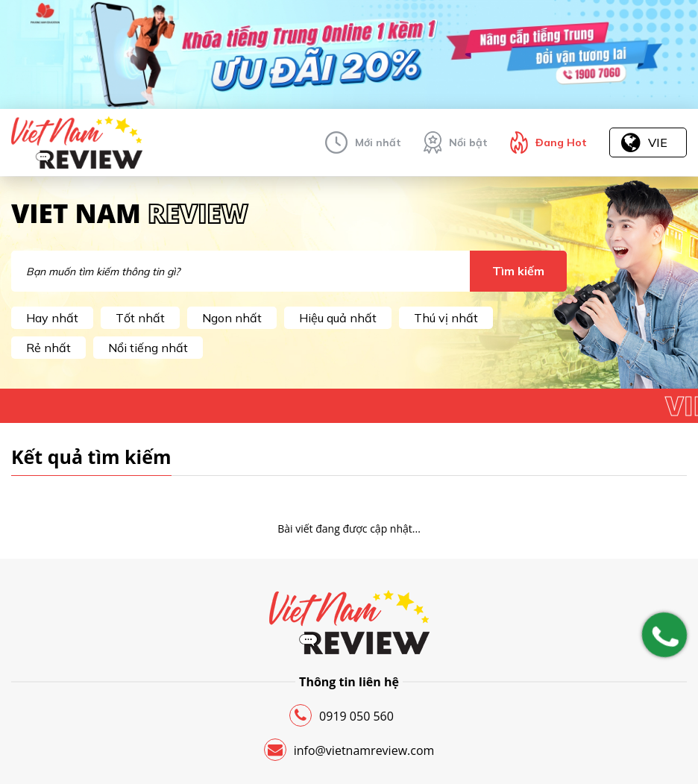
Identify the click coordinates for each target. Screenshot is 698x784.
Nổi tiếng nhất (148, 348)
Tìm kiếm (518, 271)
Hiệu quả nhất (338, 318)
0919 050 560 (342, 715)
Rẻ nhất (48, 348)
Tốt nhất (140, 318)
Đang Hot (561, 142)
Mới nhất (378, 142)
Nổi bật (468, 142)
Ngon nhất (232, 318)
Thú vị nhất (446, 318)
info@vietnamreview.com (349, 750)
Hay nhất (52, 318)
